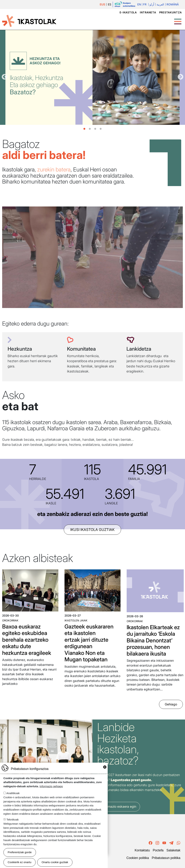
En (139, 4)
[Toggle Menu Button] (178, 20)
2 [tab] (90, 129)
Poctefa (158, 850)
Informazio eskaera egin (119, 806)
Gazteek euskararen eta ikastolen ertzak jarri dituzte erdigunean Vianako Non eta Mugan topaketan (89, 643)
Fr (145, 4)
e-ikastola (128, 12)
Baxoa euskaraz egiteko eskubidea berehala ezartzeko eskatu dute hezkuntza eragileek (27, 640)
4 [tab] (101, 129)
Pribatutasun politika (166, 858)
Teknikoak (13, 819)
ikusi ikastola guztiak (92, 530)
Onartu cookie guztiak (55, 862)
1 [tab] (84, 129)
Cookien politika (138, 858)
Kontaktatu (142, 850)
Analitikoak (13, 793)
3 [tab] (95, 129)
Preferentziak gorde (20, 852)
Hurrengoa (180, 77)
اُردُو (152, 4)
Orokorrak (10, 620)
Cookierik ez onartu (20, 862)
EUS (102, 4)
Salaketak (173, 850)
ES (110, 4)
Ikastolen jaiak (76, 620)
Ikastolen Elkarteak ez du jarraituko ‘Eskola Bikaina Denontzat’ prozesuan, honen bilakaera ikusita (153, 640)
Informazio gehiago (51, 786)
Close (105, 767)
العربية (160, 4)
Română (173, 4)
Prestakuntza (170, 12)
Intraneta (148, 12)
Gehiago (171, 704)
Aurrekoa (5, 77)
